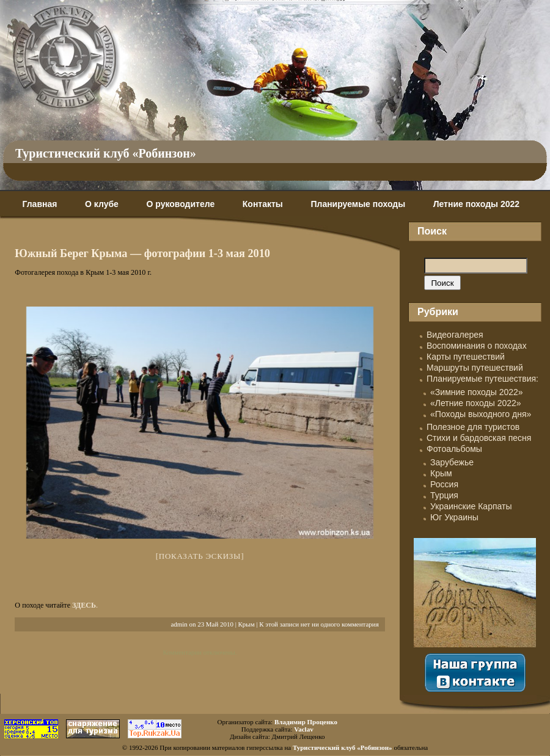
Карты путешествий (466, 357)
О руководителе (180, 204)
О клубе (102, 204)
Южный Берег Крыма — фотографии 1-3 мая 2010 (142, 253)
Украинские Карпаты (471, 506)
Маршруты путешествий (475, 368)
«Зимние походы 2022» (477, 392)
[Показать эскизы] (200, 556)
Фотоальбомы (454, 449)
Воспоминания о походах (477, 346)
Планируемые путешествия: (482, 379)
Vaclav (303, 729)
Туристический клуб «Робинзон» (106, 153)
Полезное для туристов (473, 427)
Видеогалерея (455, 335)
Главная (39, 204)
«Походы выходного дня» (481, 414)
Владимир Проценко (306, 722)
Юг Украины (454, 517)
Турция (444, 495)
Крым (247, 624)
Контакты (263, 204)
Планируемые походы (358, 204)
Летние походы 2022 (476, 204)
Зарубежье (452, 462)
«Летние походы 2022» (476, 403)
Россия (444, 484)
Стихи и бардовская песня (479, 438)
